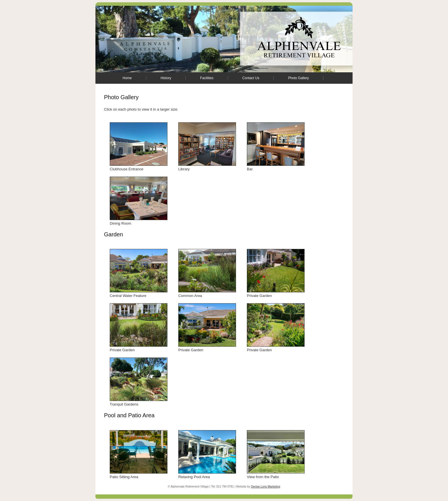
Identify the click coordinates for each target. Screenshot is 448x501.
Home (127, 78)
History (166, 78)
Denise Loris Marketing (265, 487)
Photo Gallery (298, 78)
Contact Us (251, 78)
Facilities (207, 78)
